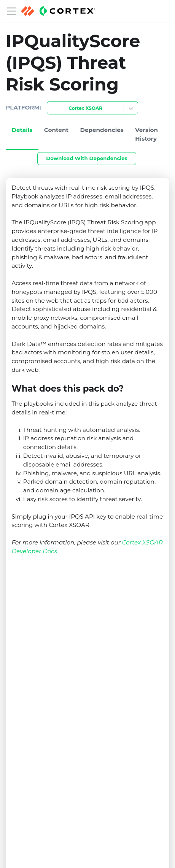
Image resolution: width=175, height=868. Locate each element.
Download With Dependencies (87, 158)
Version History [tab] (146, 134)
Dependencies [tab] (102, 130)
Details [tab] (22, 130)
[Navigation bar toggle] (11, 11)
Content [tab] (56, 130)
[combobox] (52, 109)
